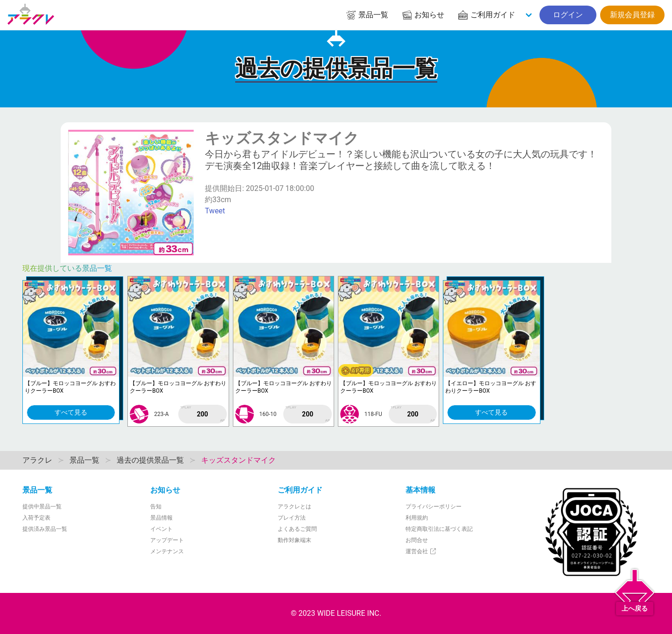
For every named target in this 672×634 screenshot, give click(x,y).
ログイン (568, 15)
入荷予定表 (36, 518)
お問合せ (417, 540)
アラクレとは (294, 507)
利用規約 (417, 518)
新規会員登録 (632, 15)
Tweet (215, 211)
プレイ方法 (292, 518)
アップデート (167, 540)
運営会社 (421, 551)
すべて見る (71, 412)
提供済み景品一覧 (45, 529)
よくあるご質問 (297, 529)
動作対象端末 (294, 540)
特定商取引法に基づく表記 (439, 529)
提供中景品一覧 (42, 507)
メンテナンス (167, 551)
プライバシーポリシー (434, 507)
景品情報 (161, 518)
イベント (161, 529)
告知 (156, 507)
